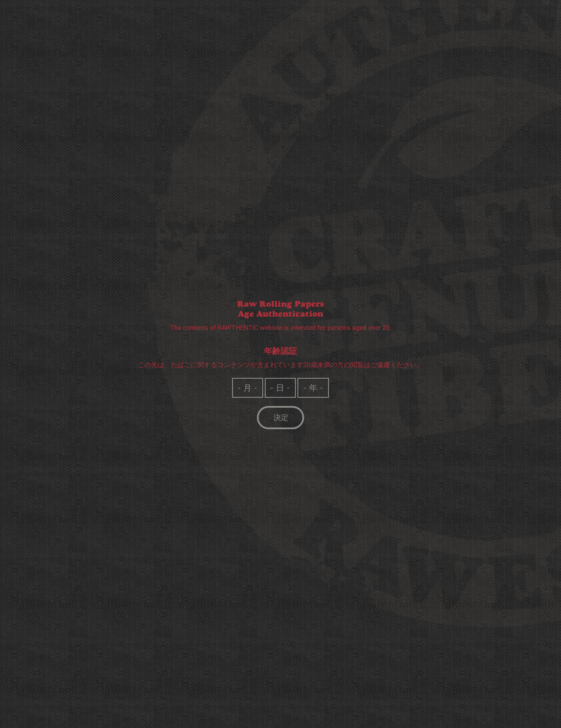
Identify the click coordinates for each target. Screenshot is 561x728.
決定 (281, 418)
